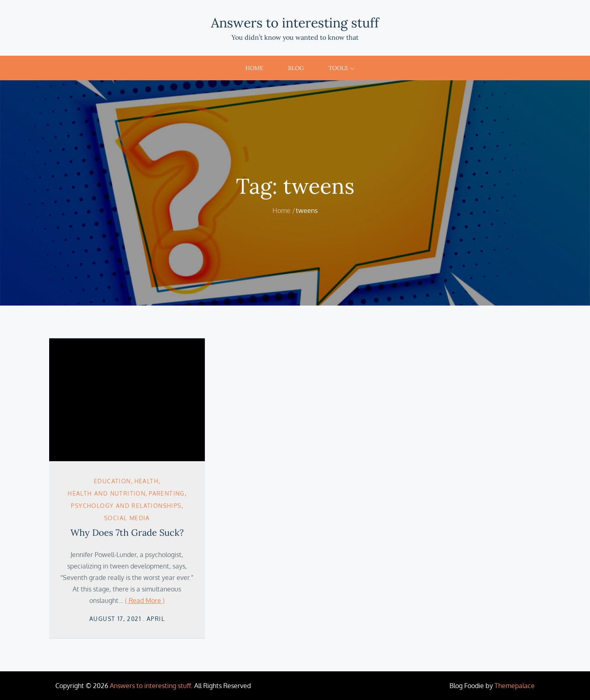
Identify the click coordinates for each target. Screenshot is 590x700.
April (156, 619)
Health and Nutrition (107, 493)
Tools (342, 68)
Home (254, 68)
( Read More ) (145, 600)
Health (146, 481)
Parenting (167, 493)
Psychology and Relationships (126, 506)
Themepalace (515, 686)
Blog (296, 68)
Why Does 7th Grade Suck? (127, 532)
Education (112, 481)
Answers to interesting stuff (295, 23)
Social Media (127, 518)
